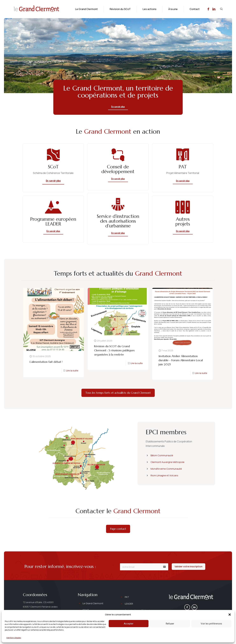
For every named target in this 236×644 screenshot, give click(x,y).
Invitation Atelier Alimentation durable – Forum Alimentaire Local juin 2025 (181, 360)
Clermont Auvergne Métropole (167, 462)
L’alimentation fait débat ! (46, 362)
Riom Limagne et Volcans (164, 475)
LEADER (129, 604)
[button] (230, 615)
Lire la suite (72, 371)
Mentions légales (14, 638)
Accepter (129, 624)
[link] (191, 597)
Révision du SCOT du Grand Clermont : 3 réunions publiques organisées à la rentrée (114, 350)
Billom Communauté (162, 455)
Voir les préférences (211, 624)
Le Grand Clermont (93, 603)
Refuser (170, 624)
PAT (127, 597)
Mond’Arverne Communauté (166, 469)
